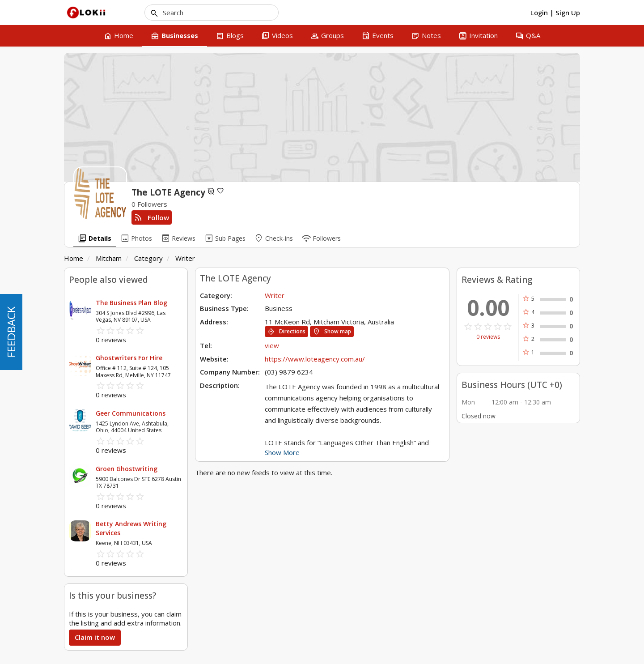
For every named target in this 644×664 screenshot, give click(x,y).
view (272, 345)
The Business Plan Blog (131, 303)
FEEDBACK (11, 332)
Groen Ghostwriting (127, 469)
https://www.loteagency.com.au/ (315, 359)
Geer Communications (131, 413)
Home (74, 258)
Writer (185, 258)
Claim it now (95, 637)
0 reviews (488, 337)
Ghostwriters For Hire (129, 358)
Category (148, 258)
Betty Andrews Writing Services (131, 528)
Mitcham (109, 258)
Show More (282, 452)
